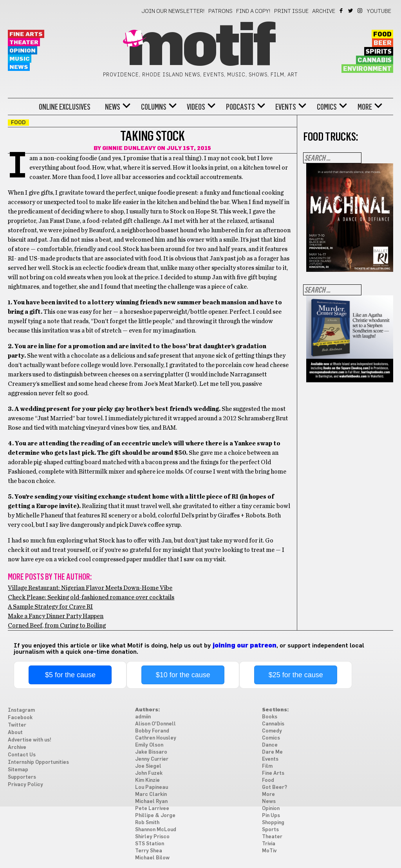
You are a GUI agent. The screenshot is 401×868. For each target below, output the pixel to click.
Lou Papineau (152, 788)
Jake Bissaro (151, 752)
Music (20, 59)
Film (267, 766)
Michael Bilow (152, 858)
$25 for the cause (296, 675)
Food (382, 34)
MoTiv (269, 851)
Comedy (272, 731)
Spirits (379, 52)
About (15, 733)
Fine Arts (26, 34)
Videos (196, 107)
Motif (200, 47)
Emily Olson (149, 745)
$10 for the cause (183, 675)
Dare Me (272, 752)
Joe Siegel (148, 766)
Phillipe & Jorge (155, 816)
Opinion (23, 51)
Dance (270, 745)
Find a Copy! (253, 11)
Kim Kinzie (147, 780)
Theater (24, 42)
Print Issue (291, 11)
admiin (143, 717)
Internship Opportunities (38, 762)
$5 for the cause (70, 675)
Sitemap (18, 770)
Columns (154, 107)
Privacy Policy (25, 785)
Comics (327, 107)
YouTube (379, 11)
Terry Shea (149, 851)
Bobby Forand (152, 731)
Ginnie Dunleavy (129, 148)
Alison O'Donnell (155, 724)
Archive (324, 11)
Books (270, 717)
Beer (383, 43)
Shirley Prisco (152, 837)
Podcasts (240, 107)
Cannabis (375, 60)
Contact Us (22, 755)
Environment (367, 69)
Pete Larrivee (152, 809)
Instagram (360, 11)
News (19, 67)
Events (286, 107)
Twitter (351, 11)
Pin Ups (271, 816)
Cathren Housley (156, 738)
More (365, 107)
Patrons (220, 11)
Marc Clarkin (151, 795)
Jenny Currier (152, 759)
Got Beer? (275, 788)
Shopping (273, 823)
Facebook (342, 11)
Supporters (22, 777)
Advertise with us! (30, 740)
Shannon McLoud (156, 830)
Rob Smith (147, 823)
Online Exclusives (65, 107)
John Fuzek (149, 773)
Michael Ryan (151, 802)
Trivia (269, 844)
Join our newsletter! (173, 11)
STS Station (150, 844)
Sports (270, 830)
